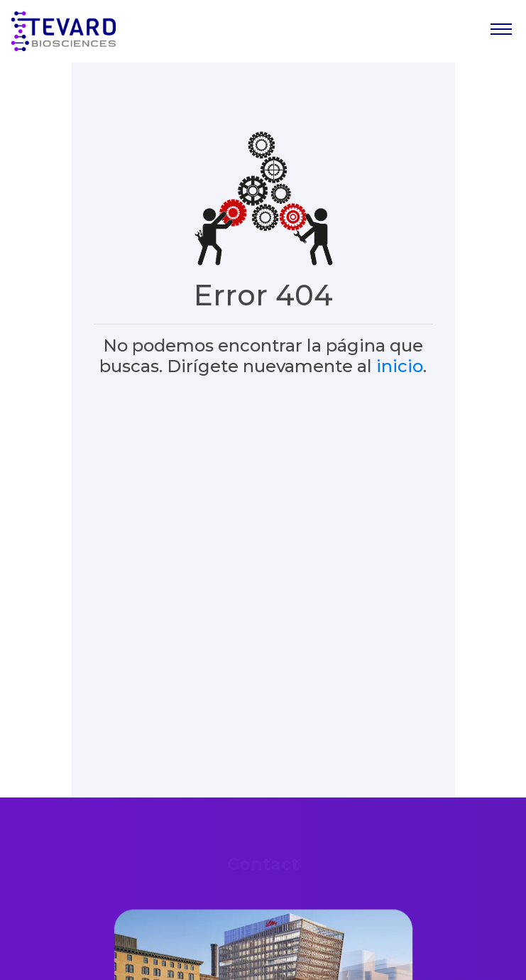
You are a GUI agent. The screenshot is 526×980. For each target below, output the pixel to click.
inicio (400, 366)
